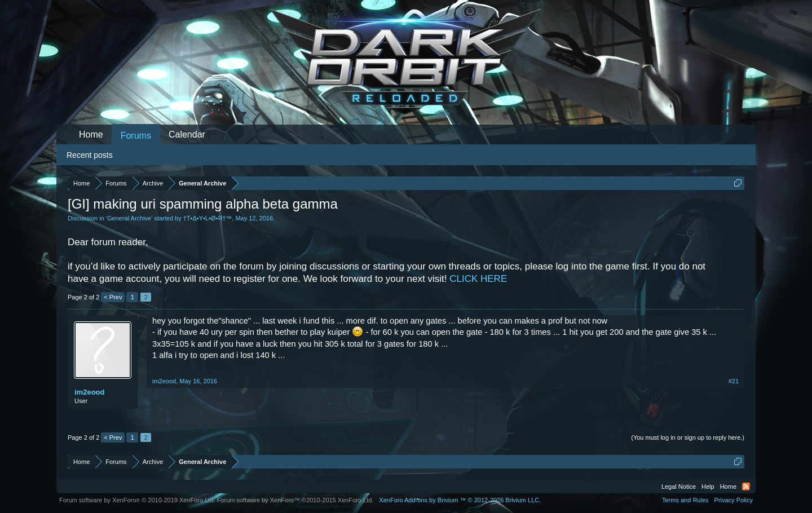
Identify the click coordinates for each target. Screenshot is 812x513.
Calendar (187, 134)
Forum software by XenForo (137, 500)
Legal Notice (679, 487)
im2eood (89, 392)
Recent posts (90, 155)
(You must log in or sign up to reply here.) (688, 437)
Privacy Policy (734, 500)
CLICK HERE (478, 279)
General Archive (129, 218)
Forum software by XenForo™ (295, 500)
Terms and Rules (685, 500)
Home (91, 134)
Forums (136, 136)
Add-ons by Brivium (460, 500)
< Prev (113, 297)
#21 (734, 381)
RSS (746, 487)
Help (708, 487)
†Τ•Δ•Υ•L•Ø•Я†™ (208, 218)
